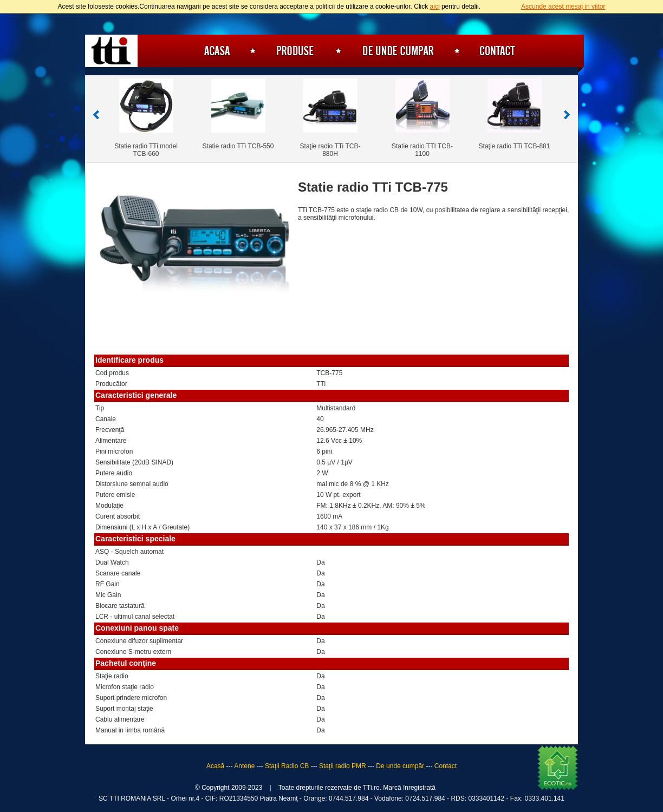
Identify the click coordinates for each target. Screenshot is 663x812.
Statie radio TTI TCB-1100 (422, 150)
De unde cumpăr (398, 51)
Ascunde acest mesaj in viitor (563, 6)
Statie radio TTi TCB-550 (238, 146)
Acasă (215, 51)
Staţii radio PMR (343, 766)
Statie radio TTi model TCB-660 (146, 150)
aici (435, 6)
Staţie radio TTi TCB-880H (330, 150)
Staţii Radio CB (287, 766)
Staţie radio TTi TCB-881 (515, 146)
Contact (497, 51)
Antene (244, 766)
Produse (296, 51)
